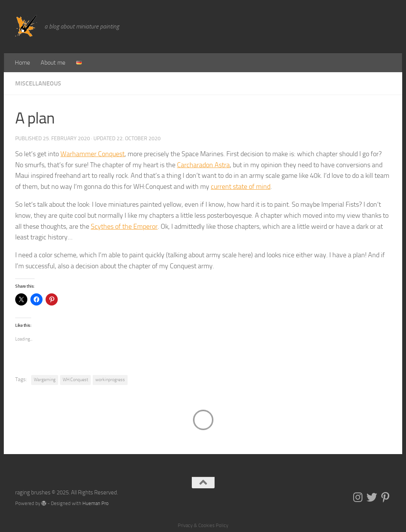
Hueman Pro (96, 503)
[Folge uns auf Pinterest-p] (385, 497)
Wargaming (45, 380)
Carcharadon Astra (203, 165)
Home (22, 63)
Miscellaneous (38, 83)
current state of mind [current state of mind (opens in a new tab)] (241, 187)
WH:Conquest (75, 380)
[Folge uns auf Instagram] (358, 497)
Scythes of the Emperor (124, 226)
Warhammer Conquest (92, 154)
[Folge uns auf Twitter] (372, 497)
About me (53, 63)
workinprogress (110, 380)
